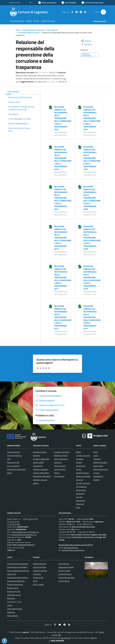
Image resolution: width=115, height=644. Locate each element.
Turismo (57, 473)
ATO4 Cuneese (38, 584)
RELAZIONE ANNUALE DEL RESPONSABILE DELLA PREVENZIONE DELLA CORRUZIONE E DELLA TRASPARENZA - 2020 (92, 198)
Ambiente (36, 456)
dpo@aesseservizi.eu (71, 548)
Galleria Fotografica (100, 462)
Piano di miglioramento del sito (18, 571)
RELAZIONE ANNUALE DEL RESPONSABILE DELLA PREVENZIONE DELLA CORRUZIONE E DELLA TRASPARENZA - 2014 (92, 317)
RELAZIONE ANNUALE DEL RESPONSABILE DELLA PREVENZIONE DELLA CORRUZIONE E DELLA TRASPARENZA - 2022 (92, 158)
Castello (79, 462)
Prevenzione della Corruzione (29, 33)
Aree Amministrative (14, 456)
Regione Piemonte (40, 564)
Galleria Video (98, 466)
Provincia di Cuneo (39, 567)
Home (18, 30)
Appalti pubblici (38, 462)
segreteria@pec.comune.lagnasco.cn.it (25, 532)
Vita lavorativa (59, 476)
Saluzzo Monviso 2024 (66, 578)
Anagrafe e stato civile (41, 459)
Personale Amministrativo (16, 469)
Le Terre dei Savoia (65, 574)
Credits (10, 605)
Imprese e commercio (62, 452)
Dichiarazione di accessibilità (17, 567)
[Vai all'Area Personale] (92, 3)
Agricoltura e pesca (40, 452)
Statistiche (11, 612)
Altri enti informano (83, 483)
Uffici (9, 459)
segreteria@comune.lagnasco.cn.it (24, 535)
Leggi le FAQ (12, 574)
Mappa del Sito (12, 616)
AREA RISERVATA (56, 641)
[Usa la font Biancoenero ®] (47, 3)
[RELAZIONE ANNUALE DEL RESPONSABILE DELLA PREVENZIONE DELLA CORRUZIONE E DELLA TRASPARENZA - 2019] (51, 227)
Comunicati (80, 504)
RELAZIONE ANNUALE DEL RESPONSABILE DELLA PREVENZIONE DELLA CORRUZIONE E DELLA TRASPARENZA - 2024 (92, 118)
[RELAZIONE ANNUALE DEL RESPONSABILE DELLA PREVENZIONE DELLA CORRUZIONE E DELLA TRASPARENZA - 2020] (80, 187)
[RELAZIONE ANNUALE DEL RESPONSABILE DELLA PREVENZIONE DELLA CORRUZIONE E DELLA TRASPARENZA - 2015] (51, 306)
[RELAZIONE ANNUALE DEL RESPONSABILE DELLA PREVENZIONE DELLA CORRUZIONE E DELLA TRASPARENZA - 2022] (80, 147)
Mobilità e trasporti (61, 456)
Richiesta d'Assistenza (15, 584)
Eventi (96, 452)
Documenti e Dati (13, 462)
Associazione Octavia (66, 567)
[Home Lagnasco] (30, 12)
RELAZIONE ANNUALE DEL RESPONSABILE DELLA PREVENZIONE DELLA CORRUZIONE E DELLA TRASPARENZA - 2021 (63, 198)
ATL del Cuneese (64, 571)
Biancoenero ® (66, 638)
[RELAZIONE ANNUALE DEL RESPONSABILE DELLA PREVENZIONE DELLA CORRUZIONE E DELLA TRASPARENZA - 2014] (80, 306)
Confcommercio (64, 581)
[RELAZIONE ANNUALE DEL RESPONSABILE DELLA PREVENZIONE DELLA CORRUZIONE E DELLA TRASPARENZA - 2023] (51, 147)
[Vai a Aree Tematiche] (69, 3)
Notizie (78, 452)
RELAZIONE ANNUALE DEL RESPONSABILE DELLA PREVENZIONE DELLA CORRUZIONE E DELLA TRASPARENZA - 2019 (63, 238)
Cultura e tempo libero (41, 473)
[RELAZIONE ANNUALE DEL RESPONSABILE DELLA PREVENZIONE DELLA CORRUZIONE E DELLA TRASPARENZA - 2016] (80, 266)
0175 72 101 (15, 522)
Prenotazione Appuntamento (17, 578)
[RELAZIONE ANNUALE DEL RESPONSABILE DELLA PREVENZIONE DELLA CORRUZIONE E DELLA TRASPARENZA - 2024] (80, 107)
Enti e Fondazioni (13, 466)
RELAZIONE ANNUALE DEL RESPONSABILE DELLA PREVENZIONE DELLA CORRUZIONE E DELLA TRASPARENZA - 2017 (63, 277)
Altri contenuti (52, 30)
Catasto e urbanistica (40, 469)
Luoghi (96, 456)
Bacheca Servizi (13, 588)
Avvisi (78, 507)
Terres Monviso (64, 564)
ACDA (35, 581)
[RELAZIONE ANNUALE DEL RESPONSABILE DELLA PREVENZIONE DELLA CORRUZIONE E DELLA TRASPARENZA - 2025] (51, 107)
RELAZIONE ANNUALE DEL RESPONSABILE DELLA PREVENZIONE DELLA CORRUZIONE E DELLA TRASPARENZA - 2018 (92, 238)
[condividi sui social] (86, 41)
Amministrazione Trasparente (33, 30)
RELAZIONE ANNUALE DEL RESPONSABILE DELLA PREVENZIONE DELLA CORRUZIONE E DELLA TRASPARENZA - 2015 (63, 317)
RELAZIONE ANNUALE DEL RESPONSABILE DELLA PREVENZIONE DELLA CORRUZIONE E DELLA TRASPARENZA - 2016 (92, 277)
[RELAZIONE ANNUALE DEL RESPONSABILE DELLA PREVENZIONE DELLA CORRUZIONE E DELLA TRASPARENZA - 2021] (51, 187)
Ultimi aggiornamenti (15, 609)
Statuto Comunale (14, 591)
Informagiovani (81, 487)
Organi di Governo (14, 452)
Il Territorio (97, 459)
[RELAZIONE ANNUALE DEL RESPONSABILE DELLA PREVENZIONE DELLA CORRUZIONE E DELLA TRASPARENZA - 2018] (80, 227)
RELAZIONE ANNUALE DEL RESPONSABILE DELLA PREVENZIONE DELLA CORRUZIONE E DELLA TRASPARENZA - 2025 (63, 118)
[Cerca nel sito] (103, 12)
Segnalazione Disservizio (16, 581)
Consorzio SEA (38, 578)
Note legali (11, 598)
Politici (9, 473)
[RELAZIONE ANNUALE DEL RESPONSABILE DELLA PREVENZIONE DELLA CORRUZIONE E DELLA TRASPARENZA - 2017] (51, 266)
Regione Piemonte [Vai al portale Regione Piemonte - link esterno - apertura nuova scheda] (15, 3)
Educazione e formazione (42, 476)
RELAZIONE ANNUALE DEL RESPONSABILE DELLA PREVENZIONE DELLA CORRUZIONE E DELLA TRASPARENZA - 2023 (63, 158)
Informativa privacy (14, 595)
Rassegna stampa (82, 473)
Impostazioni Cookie (14, 602)
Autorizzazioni (38, 466)
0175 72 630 (15, 524)
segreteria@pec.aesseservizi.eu (73, 550)
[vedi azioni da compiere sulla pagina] (86, 44)
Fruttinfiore (37, 574)
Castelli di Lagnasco (40, 571)
